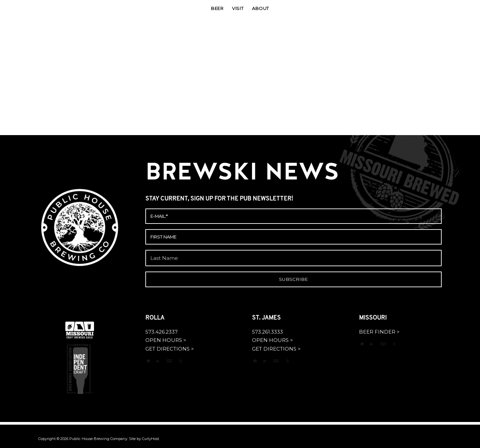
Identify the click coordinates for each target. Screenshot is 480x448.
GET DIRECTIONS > (170, 349)
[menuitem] (217, 8)
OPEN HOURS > (166, 340)
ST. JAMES (267, 318)
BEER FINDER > (379, 332)
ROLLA (155, 318)
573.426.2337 (161, 332)
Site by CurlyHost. (144, 439)
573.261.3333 (267, 332)
